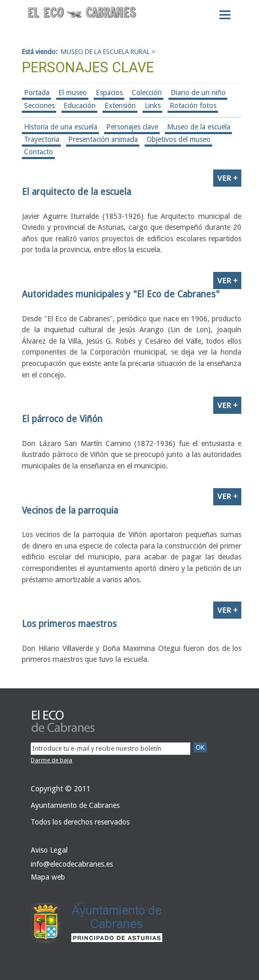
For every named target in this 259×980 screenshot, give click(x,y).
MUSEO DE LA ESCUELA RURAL (105, 52)
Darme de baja (51, 760)
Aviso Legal (49, 850)
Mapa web (48, 877)
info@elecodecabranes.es (72, 864)
